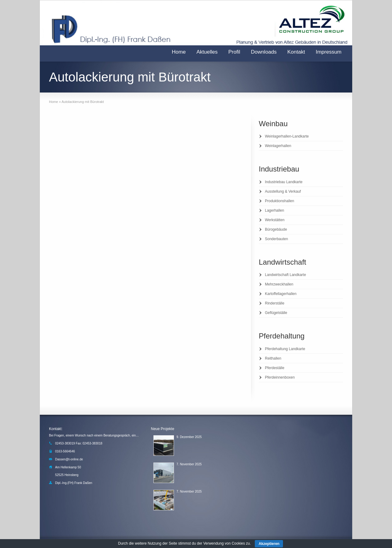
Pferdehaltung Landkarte (285, 349)
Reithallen (273, 358)
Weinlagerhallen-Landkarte (287, 136)
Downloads (264, 52)
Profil (234, 52)
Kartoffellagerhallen (281, 294)
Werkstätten (275, 220)
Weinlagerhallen (278, 146)
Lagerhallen (275, 210)
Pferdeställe (275, 368)
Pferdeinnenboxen (280, 377)
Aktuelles (207, 52)
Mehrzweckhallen (279, 284)
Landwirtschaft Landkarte (285, 275)
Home (179, 52)
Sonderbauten (276, 239)
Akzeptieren (269, 544)
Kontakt (296, 52)
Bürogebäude (276, 229)
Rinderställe (275, 303)
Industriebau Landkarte (284, 182)
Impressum (329, 52)
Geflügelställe (276, 313)
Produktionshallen (279, 201)
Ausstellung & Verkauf (283, 191)
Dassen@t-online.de (69, 459)
